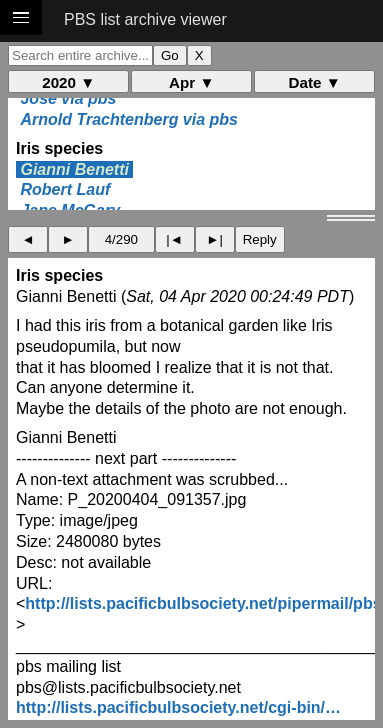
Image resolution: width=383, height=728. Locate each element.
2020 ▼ (68, 82)
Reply (260, 239)
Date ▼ (315, 82)
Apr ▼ (191, 82)
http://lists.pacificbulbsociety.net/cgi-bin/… (178, 707)
